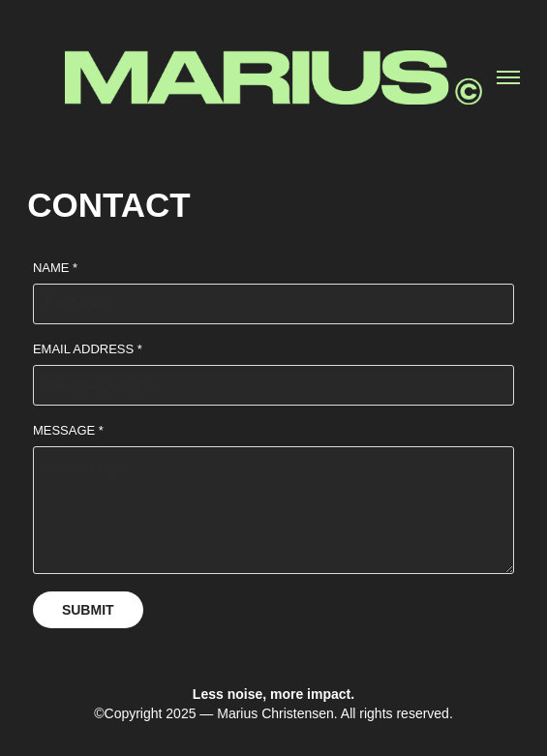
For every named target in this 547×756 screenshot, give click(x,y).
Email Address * (88, 349)
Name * (55, 268)
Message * (68, 430)
